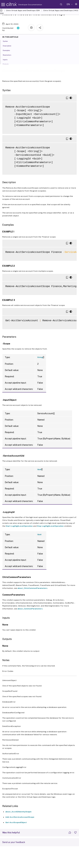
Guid (39, 469)
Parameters (9, 55)
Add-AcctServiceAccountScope (20, 817)
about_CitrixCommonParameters (32, 588)
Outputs (7, 64)
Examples (8, 50)
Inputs (7, 59)
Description (9, 46)
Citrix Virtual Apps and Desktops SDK (23, 10)
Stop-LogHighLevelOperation (50, 526)
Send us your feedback (14, 842)
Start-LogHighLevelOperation (19, 526)
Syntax (7, 41)
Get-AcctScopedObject (16, 822)
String (40, 357)
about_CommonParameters (30, 609)
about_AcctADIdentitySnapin (18, 812)
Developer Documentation (25, 5)
